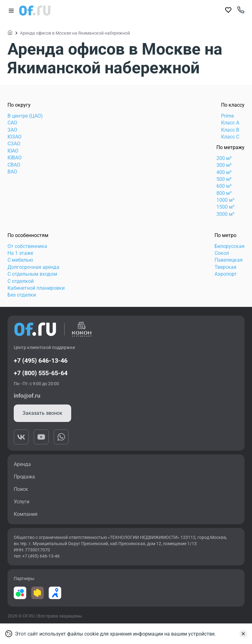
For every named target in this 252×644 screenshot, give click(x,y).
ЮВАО (15, 158)
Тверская (225, 267)
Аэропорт (226, 274)
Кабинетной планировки (36, 288)
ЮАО (13, 151)
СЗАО (14, 144)
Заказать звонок (42, 413)
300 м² (224, 165)
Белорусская (230, 246)
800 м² (224, 193)
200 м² (224, 158)
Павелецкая (229, 260)
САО (12, 123)
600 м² (224, 186)
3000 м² (225, 214)
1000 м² (225, 200)
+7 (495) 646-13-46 (41, 361)
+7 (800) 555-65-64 (41, 373)
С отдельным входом (32, 274)
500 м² (224, 179)
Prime (227, 116)
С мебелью (20, 260)
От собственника (27, 246)
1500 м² (225, 207)
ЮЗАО (15, 137)
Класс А (230, 123)
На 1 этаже (20, 253)
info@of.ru (27, 396)
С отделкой (21, 281)
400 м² (224, 172)
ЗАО (12, 130)
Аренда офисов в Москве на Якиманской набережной (75, 33)
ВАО (12, 172)
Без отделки (22, 295)
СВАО (14, 165)
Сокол (222, 253)
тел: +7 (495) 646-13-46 (37, 556)
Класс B (230, 130)
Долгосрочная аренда (33, 267)
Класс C (230, 137)
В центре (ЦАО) (25, 116)
